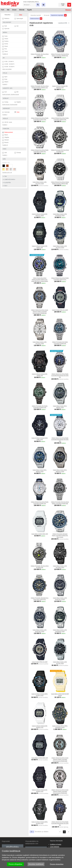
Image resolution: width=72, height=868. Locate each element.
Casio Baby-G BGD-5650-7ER (40, 534)
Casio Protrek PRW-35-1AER (60, 310)
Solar (17, 112)
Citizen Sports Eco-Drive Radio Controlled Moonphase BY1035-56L (60, 823)
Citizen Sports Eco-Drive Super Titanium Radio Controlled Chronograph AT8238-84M (60, 759)
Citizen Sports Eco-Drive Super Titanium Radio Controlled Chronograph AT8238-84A (60, 791)
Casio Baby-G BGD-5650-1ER (40, 758)
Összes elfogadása (15, 864)
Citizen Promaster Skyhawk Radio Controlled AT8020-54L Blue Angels (60, 535)
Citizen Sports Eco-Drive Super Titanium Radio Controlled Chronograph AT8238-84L (40, 312)
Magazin (68, 10)
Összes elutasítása (57, 864)
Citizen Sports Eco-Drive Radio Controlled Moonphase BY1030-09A (60, 440)
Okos (21, 15)
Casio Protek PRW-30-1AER (40, 662)
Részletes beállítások (36, 864)
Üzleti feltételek (55, 847)
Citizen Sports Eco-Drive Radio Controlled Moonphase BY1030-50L (60, 376)
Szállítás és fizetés (56, 844)
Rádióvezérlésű (7, 132)
